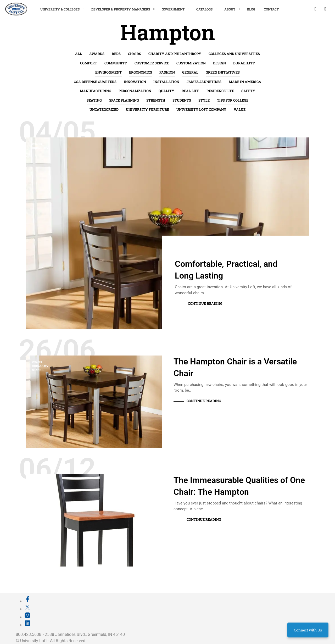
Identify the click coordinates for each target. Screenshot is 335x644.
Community (116, 63)
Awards (97, 54)
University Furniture (147, 109)
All (79, 54)
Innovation (135, 82)
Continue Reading (205, 303)
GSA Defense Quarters (95, 82)
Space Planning (124, 100)
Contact (271, 9)
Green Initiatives (223, 72)
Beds (116, 54)
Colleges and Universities (234, 54)
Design (219, 63)
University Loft (33, 641)
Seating (94, 100)
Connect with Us (308, 630)
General (190, 72)
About (230, 9)
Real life (190, 91)
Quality (166, 91)
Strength (156, 100)
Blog (251, 9)
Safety (248, 91)
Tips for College (233, 100)
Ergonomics (141, 72)
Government (173, 9)
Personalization (135, 91)
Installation (166, 82)
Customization (191, 63)
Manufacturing (96, 91)
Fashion (167, 72)
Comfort (89, 63)
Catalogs (204, 9)
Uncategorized (104, 109)
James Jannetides (204, 82)
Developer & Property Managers (121, 9)
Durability (244, 63)
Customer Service (152, 63)
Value (240, 109)
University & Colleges (60, 9)
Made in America (245, 82)
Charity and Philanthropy (175, 54)
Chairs (135, 54)
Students (182, 100)
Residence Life (220, 91)
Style (204, 100)
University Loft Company (201, 109)
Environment (108, 72)
